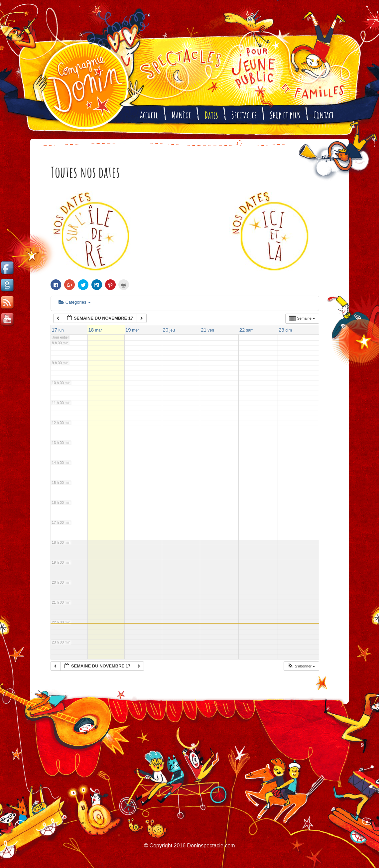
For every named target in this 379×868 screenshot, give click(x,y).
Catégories (75, 302)
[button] (301, 666)
